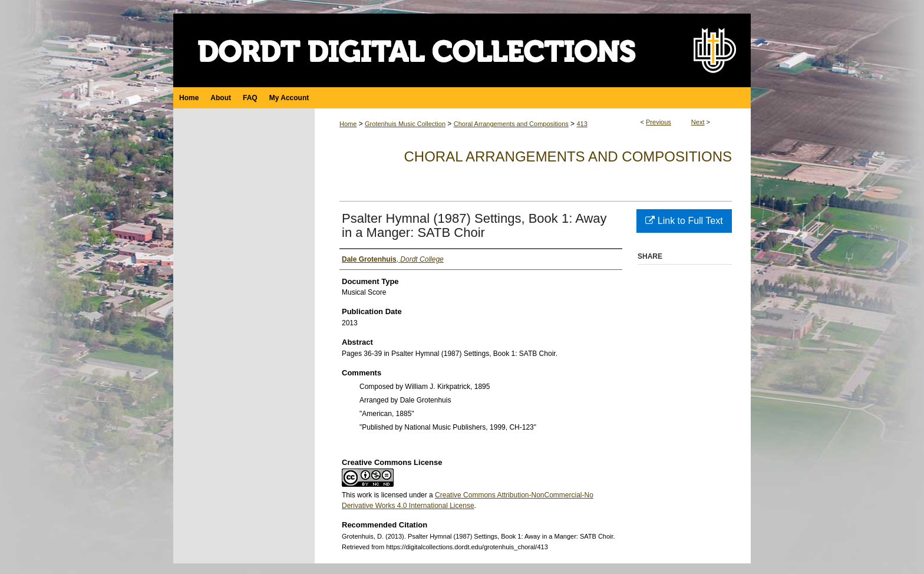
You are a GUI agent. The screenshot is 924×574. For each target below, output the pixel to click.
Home (348, 124)
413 (582, 124)
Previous (659, 122)
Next (698, 122)
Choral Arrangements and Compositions (511, 124)
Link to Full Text (684, 221)
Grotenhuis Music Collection (405, 124)
